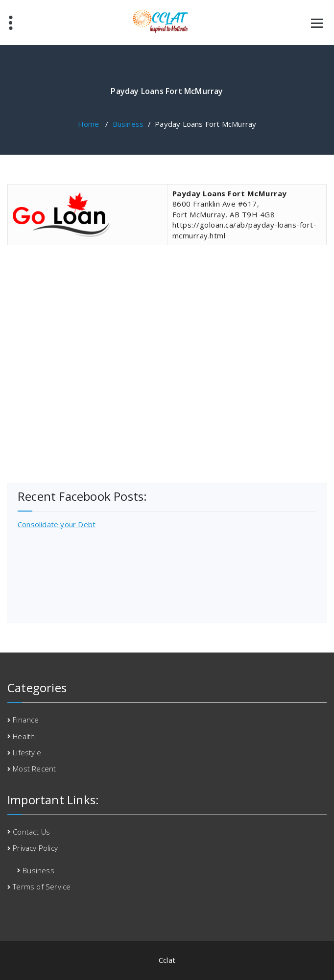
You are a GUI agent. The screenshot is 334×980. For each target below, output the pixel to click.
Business (128, 124)
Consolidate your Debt (57, 524)
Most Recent (34, 769)
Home (89, 124)
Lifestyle (27, 752)
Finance (26, 720)
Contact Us (31, 832)
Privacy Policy (35, 848)
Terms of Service (42, 887)
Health (24, 736)
